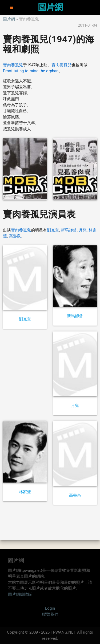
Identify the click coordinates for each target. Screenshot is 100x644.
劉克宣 (53, 230)
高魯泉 (15, 236)
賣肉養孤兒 (13, 65)
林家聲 (25, 492)
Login (50, 608)
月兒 (83, 230)
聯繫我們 (50, 614)
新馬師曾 (69, 230)
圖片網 (9, 19)
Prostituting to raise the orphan (31, 71)
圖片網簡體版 (20, 594)
